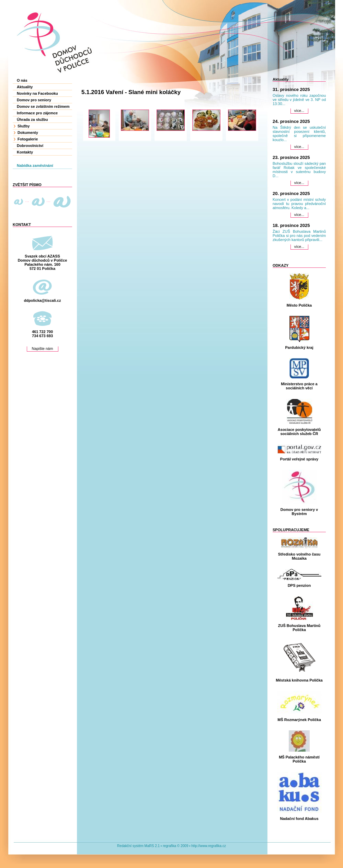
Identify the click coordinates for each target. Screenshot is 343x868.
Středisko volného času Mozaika (299, 556)
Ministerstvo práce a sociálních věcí (299, 386)
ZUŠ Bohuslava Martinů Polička (299, 628)
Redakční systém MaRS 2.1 (138, 846)
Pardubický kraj (299, 347)
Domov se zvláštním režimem (43, 106)
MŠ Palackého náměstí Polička (299, 759)
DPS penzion (299, 585)
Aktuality (25, 87)
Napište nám (43, 349)
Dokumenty (28, 133)
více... (299, 111)
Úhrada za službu (32, 119)
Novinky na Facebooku (37, 93)
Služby (24, 126)
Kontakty (25, 152)
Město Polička (299, 305)
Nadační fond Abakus (299, 819)
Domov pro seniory (34, 100)
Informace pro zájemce (37, 113)
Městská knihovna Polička (299, 680)
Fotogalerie (28, 139)
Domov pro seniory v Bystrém (299, 512)
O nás (22, 80)
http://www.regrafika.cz (209, 846)
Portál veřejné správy (299, 459)
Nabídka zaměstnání (35, 165)
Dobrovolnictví (30, 146)
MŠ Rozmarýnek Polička (299, 720)
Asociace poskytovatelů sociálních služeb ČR (299, 432)
